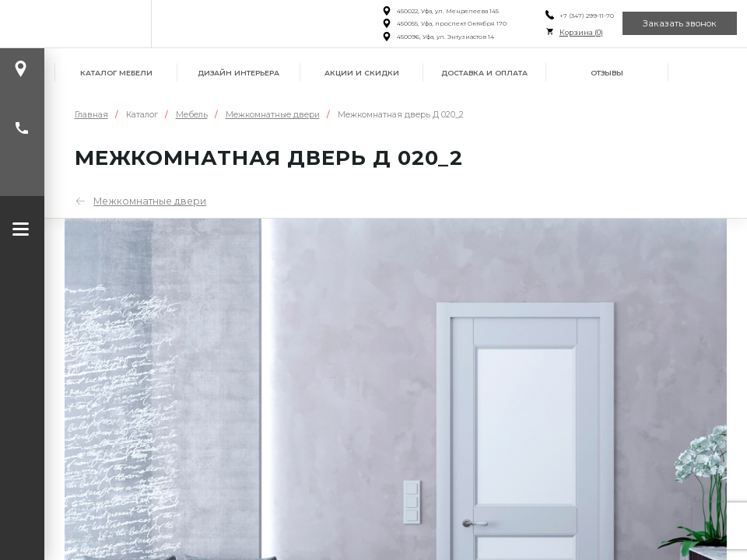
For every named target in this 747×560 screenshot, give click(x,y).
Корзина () (581, 32)
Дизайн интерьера (238, 73)
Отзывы (607, 73)
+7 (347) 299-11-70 (587, 16)
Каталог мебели (116, 73)
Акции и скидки (362, 73)
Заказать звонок (680, 23)
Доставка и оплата (484, 73)
